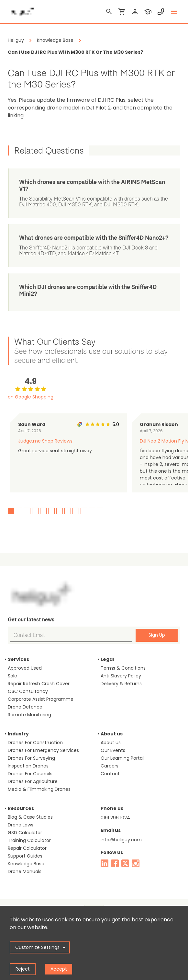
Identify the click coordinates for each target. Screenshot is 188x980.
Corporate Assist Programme (41, 699)
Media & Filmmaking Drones (39, 789)
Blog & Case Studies (30, 817)
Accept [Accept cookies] (59, 969)
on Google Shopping (31, 397)
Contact (110, 774)
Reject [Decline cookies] (23, 969)
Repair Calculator (27, 848)
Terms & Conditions (123, 668)
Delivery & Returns (121, 684)
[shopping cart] (122, 12)
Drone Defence (25, 707)
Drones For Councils (30, 774)
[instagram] (136, 863)
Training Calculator (29, 840)
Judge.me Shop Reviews (45, 441)
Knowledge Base (26, 864)
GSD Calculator (25, 833)
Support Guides (25, 856)
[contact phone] (161, 12)
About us (111, 743)
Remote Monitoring (29, 715)
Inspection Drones (28, 766)
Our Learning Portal (122, 758)
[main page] (21, 10)
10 (84, 511)
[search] (109, 12)
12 (100, 511)
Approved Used (25, 668)
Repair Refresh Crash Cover (39, 684)
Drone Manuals (25, 871)
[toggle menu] (174, 12)
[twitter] (125, 863)
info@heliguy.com (121, 840)
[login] (135, 12)
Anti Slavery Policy (121, 676)
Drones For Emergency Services (43, 750)
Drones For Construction (35, 743)
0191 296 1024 (115, 818)
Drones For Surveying (31, 758)
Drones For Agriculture (33, 781)
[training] (148, 12)
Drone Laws (21, 825)
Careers (110, 766)
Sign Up (157, 635)
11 (92, 511)
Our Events (113, 750)
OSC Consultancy (28, 691)
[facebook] (115, 863)
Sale (12, 676)
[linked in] (105, 863)
